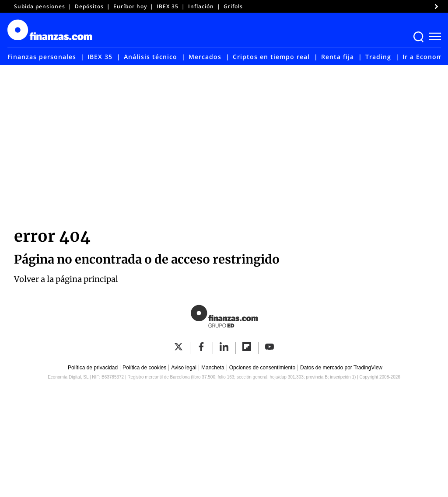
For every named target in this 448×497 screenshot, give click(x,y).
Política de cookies (144, 368)
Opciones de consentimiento (262, 368)
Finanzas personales (42, 57)
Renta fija (338, 57)
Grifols (233, 6)
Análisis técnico (150, 57)
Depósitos (89, 6)
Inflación (201, 6)
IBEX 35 (168, 6)
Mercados (205, 57)
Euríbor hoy (130, 6)
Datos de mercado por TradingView (341, 368)
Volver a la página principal (66, 279)
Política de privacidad (93, 368)
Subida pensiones (40, 6)
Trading (378, 57)
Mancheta (213, 368)
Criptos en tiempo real (271, 57)
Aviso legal (184, 368)
